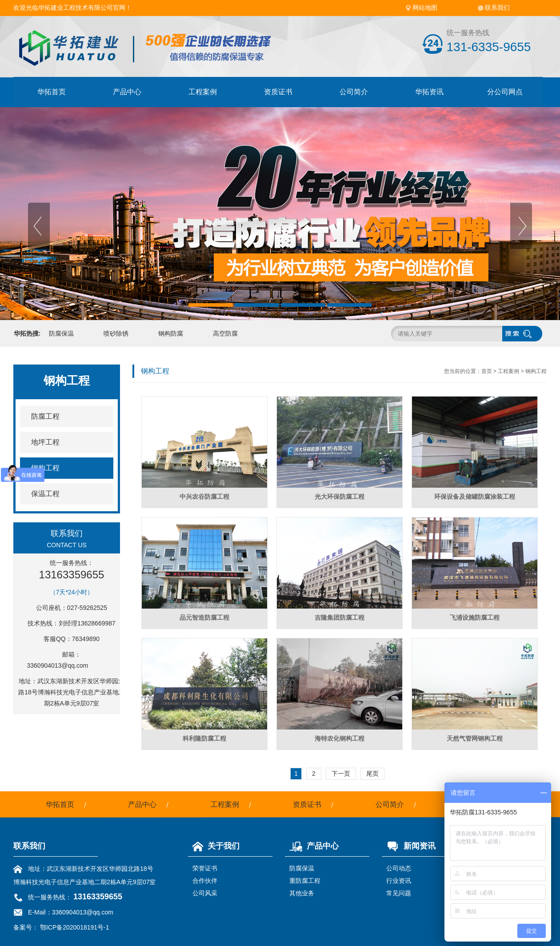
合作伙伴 (205, 881)
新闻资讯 (409, 846)
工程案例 (203, 92)
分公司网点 (505, 92)
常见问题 (399, 893)
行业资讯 (399, 881)
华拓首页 (52, 92)
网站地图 (425, 8)
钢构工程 (536, 371)
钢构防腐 (171, 333)
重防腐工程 (305, 881)
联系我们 (497, 8)
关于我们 (214, 846)
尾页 (372, 774)
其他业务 (302, 893)
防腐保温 (61, 333)
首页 (487, 371)
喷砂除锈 (116, 333)
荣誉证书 (205, 868)
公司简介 (354, 92)
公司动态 (399, 868)
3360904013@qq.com (58, 665)
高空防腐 (225, 333)
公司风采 (205, 893)
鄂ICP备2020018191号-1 (75, 927)
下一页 (341, 774)
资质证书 (278, 92)
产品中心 (127, 92)
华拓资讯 (429, 92)
